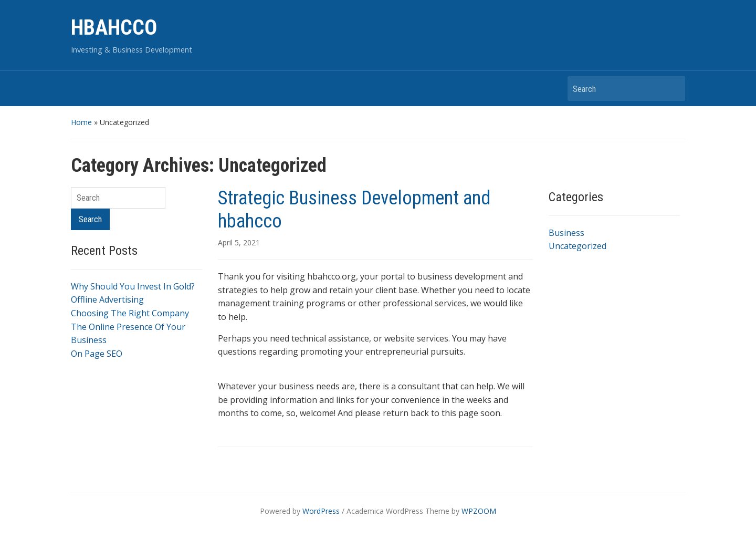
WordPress (321, 511)
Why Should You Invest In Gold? (133, 286)
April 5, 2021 (239, 242)
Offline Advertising (107, 299)
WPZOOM (479, 511)
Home (81, 122)
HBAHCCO (114, 28)
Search (672, 89)
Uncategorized (577, 246)
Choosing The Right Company (130, 313)
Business (566, 233)
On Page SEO (97, 354)
